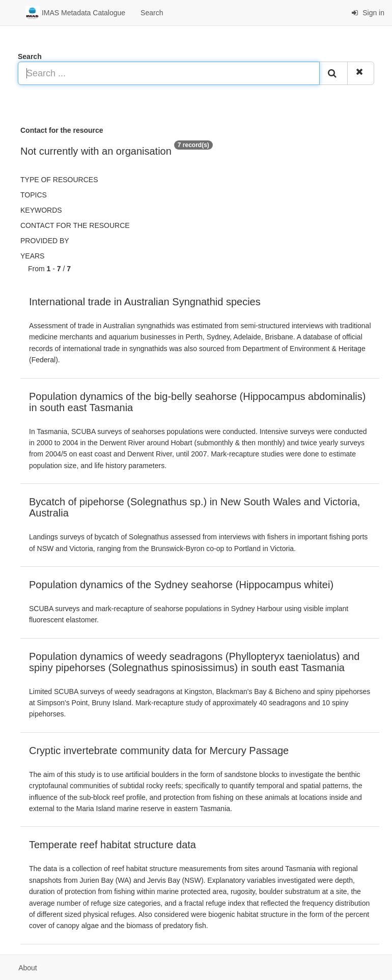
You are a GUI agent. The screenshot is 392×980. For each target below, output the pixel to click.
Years (32, 256)
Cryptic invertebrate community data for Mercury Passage (159, 751)
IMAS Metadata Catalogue (75, 13)
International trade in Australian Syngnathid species (145, 302)
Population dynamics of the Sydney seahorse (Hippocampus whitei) (181, 585)
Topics (34, 195)
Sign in (368, 13)
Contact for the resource (75, 225)
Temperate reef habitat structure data (113, 845)
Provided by (45, 241)
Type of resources (59, 180)
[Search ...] (169, 73)
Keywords (41, 210)
